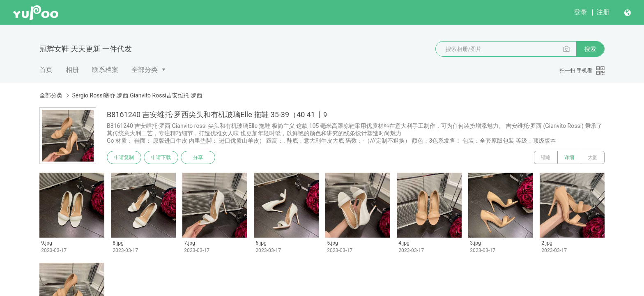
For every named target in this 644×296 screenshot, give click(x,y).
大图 (593, 157)
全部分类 (145, 70)
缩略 (546, 157)
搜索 (590, 49)
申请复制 (124, 157)
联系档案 (105, 70)
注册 (603, 12)
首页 (46, 70)
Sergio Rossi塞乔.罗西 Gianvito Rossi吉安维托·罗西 (137, 95)
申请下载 (161, 157)
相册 (72, 70)
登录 (580, 12)
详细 (569, 157)
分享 (198, 157)
